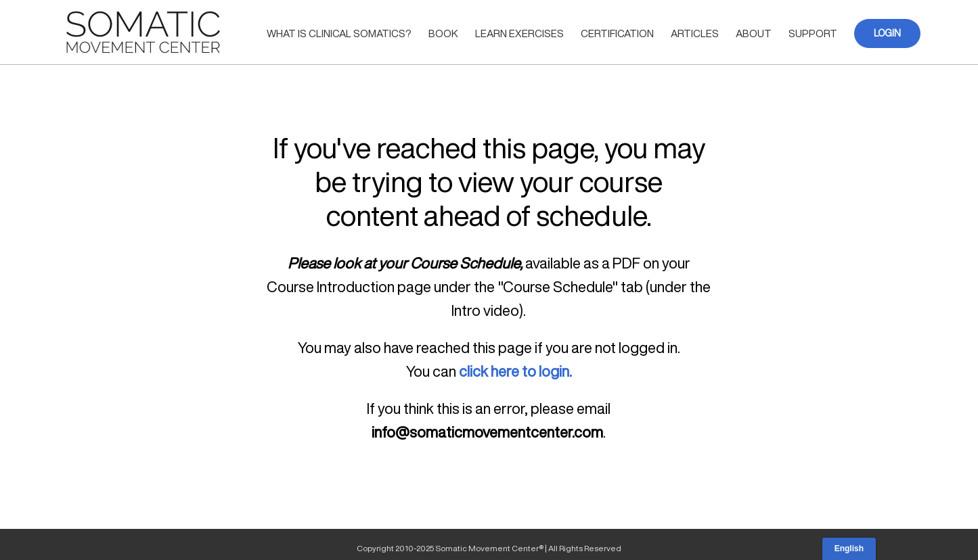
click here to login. (515, 371)
